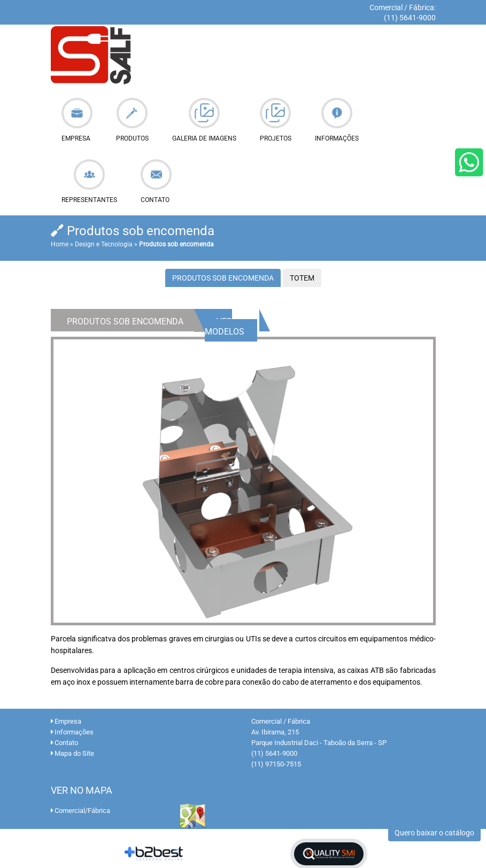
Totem (302, 278)
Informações (72, 732)
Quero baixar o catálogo (434, 833)
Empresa (66, 721)
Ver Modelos (225, 327)
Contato (64, 743)
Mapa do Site (72, 753)
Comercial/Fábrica (80, 811)
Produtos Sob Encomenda (223, 278)
